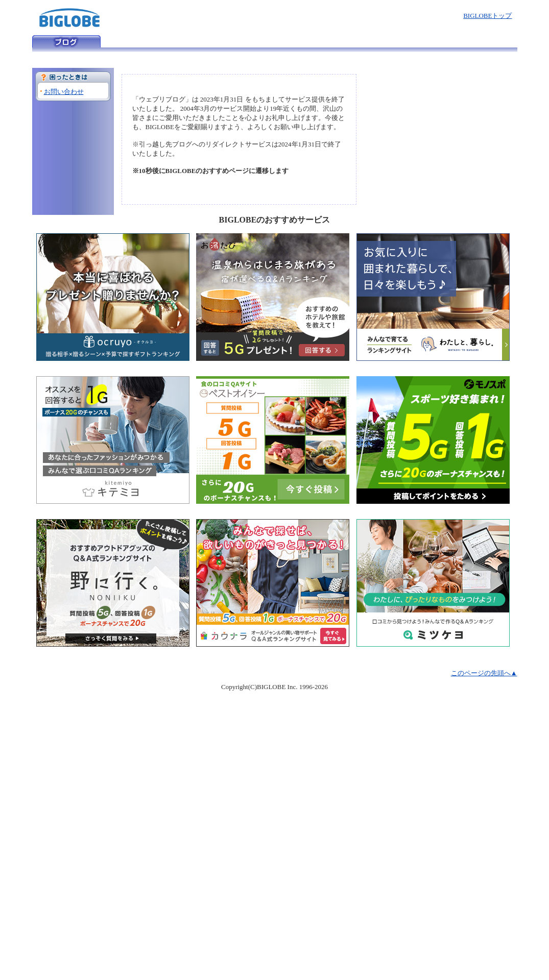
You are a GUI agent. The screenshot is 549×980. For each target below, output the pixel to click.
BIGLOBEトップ (487, 16)
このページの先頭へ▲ (484, 673)
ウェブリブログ (66, 41)
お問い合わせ (64, 92)
